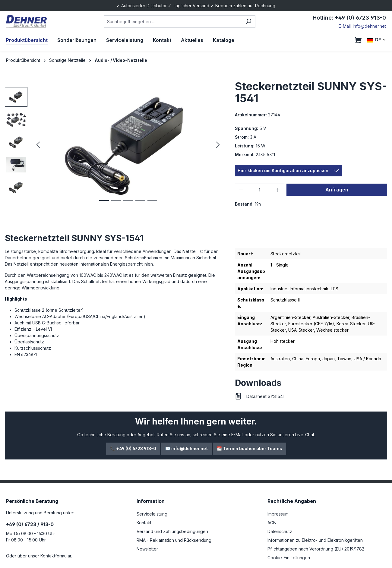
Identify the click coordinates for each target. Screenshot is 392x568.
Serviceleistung (152, 514)
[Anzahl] (260, 190)
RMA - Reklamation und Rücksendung (174, 540)
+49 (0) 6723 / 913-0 (30, 524)
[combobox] (173, 22)
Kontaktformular (56, 556)
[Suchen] (248, 22)
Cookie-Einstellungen (289, 558)
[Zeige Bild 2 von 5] (116, 205)
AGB (272, 523)
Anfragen (337, 190)
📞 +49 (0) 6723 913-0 (133, 448)
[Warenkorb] (358, 40)
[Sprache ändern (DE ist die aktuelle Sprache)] (376, 40)
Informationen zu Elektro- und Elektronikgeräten (315, 540)
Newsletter (147, 549)
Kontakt (144, 523)
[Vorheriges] (38, 145)
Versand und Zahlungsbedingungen (172, 531)
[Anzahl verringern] (241, 190)
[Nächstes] (218, 145)
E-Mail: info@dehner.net (362, 26)
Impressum (278, 514)
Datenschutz (280, 531)
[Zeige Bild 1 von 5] (104, 205)
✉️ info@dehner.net (187, 448)
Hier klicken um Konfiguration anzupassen (283, 170)
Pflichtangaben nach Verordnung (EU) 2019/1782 (316, 549)
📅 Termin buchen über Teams (250, 448)
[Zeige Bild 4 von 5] (140, 205)
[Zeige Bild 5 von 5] (152, 205)
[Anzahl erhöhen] (278, 190)
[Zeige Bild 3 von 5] (128, 205)
